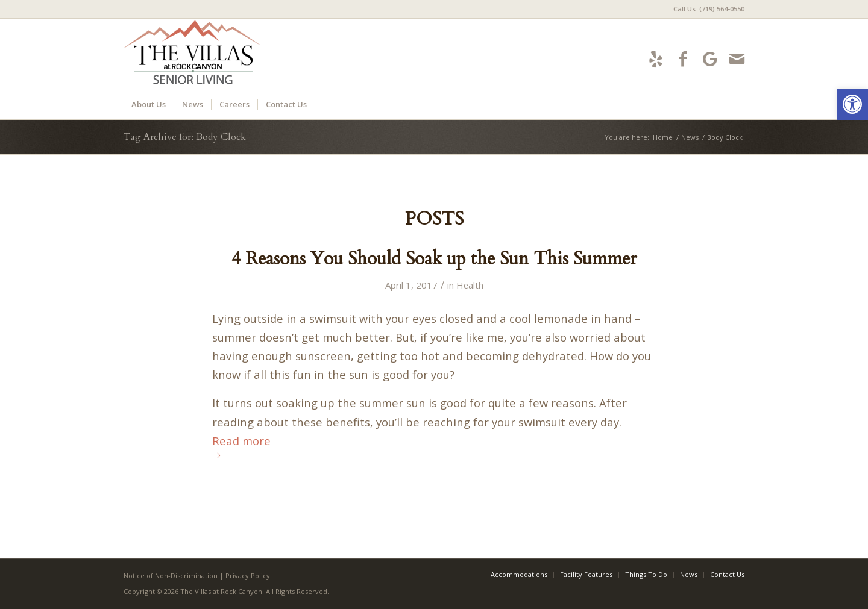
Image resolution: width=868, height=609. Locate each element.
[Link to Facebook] (683, 59)
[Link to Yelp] (656, 59)
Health (470, 285)
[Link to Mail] (737, 59)
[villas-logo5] (233, 54)
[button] (852, 104)
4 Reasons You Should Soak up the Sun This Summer (434, 259)
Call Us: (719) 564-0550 (709, 9)
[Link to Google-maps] (710, 59)
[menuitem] (706, 9)
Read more (241, 445)
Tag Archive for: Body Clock (185, 137)
